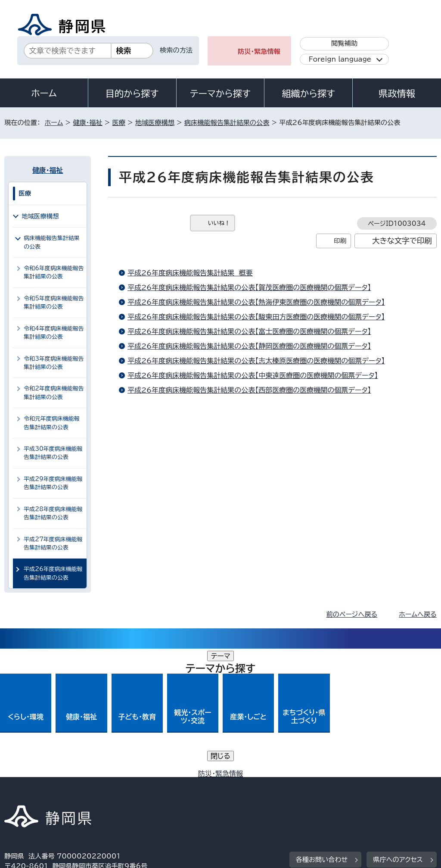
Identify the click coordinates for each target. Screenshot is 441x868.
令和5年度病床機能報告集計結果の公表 (54, 303)
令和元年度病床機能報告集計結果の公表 (52, 423)
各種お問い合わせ (322, 731)
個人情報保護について (141, 785)
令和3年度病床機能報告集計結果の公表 (54, 363)
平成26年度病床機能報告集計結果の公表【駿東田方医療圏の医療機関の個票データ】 (256, 317)
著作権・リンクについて (45, 785)
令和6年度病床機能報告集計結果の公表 (54, 272)
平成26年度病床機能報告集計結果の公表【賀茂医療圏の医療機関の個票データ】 (249, 287)
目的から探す (132, 94)
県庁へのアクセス (398, 731)
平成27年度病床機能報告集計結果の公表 (53, 543)
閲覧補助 (344, 43)
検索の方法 (176, 50)
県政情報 (397, 94)
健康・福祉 (87, 123)
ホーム (44, 93)
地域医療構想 (155, 123)
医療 (119, 123)
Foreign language (340, 59)
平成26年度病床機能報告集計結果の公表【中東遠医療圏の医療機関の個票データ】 (253, 375)
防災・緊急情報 (259, 52)
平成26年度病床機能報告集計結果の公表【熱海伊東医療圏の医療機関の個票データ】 (256, 302)
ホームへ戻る (418, 614)
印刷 (340, 241)
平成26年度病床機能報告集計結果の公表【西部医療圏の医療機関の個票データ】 (249, 390)
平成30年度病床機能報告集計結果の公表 (53, 453)
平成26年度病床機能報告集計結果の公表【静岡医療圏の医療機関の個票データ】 (249, 346)
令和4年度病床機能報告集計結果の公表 (54, 333)
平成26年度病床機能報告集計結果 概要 (190, 273)
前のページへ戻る (352, 614)
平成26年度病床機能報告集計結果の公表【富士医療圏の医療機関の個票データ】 (249, 331)
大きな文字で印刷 (402, 241)
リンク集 (23, 794)
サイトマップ (84, 794)
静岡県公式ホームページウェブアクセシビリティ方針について (291, 785)
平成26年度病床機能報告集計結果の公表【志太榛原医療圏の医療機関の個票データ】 (256, 361)
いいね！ (219, 223)
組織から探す (308, 94)
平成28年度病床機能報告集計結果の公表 (53, 513)
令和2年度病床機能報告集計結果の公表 (54, 393)
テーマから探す (220, 94)
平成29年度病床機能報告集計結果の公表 (53, 483)
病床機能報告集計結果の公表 (227, 123)
